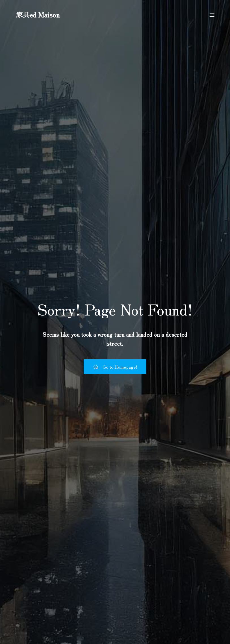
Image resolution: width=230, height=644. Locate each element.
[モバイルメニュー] (212, 16)
